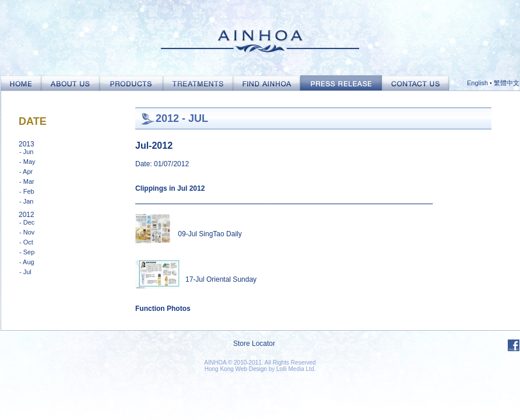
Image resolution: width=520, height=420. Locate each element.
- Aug (27, 262)
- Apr (26, 171)
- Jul (25, 272)
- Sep (27, 252)
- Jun (26, 152)
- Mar (27, 181)
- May (27, 162)
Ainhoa (260, 38)
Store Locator (254, 344)
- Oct (26, 242)
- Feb (27, 191)
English (477, 83)
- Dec (27, 222)
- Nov (27, 232)
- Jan (26, 201)
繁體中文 (507, 83)
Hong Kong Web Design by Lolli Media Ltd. (260, 369)
